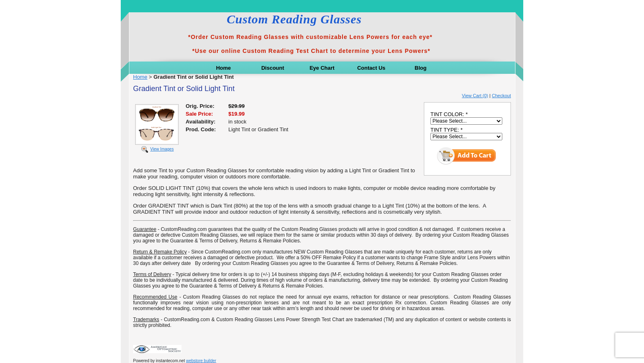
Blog (421, 68)
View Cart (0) (475, 96)
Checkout (501, 96)
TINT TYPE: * (446, 130)
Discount (273, 68)
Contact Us (371, 68)
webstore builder (201, 361)
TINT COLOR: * (449, 114)
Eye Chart (322, 68)
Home (223, 68)
